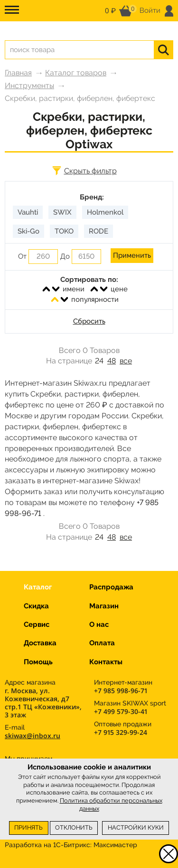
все (126, 361)
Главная (18, 73)
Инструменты (29, 86)
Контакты (106, 662)
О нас (99, 624)
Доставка (40, 643)
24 (99, 361)
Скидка (36, 606)
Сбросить (89, 321)
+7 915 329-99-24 (121, 732)
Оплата (102, 643)
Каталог (38, 587)
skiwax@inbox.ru (33, 736)
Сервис (37, 624)
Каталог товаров (76, 73)
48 (112, 361)
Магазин (104, 606)
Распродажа (111, 587)
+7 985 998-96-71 (121, 691)
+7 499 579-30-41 (121, 711)
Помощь (38, 662)
